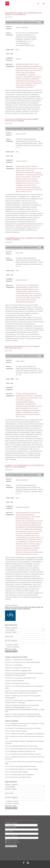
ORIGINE (18, 550)
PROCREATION (35, 187)
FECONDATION (33, 179)
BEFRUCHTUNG (20, 166)
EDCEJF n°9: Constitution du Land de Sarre (17, 683)
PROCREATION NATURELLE (30, 554)
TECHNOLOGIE (30, 175)
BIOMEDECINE (35, 79)
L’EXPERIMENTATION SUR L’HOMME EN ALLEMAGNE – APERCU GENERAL (25, 239)
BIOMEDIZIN (26, 66)
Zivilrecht (18, 59)
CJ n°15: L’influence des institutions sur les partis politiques (22, 769)
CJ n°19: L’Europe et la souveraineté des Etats (18, 777)
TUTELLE (23, 417)
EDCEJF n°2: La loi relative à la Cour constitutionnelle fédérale (22, 662)
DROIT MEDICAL (21, 83)
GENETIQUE (35, 181)
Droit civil (38, 81)
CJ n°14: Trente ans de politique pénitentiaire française (20, 766)
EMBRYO (35, 166)
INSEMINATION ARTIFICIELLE (24, 183)
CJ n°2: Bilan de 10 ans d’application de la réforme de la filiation (23, 728)
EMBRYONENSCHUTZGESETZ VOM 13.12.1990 (29, 68)
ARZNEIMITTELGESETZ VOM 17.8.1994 (27, 64)
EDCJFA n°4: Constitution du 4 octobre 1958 (18, 668)
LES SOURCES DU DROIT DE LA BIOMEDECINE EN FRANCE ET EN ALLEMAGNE (23, 14)
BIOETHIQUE (26, 79)
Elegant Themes (20, 866)
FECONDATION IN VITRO (23, 181)
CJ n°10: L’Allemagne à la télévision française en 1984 (20, 751)
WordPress (38, 866)
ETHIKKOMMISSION (32, 285)
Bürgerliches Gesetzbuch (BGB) (29, 398)
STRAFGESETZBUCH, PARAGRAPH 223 (27, 291)
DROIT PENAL (36, 177)
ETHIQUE (33, 300)
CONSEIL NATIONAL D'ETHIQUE (25, 81)
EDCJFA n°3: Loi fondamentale (14, 665)
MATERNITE (36, 548)
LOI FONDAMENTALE (27, 412)
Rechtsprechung (20, 531)
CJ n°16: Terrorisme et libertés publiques (16, 772)
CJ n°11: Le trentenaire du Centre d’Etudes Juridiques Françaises (23, 754)
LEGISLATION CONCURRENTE (24, 85)
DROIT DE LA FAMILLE (22, 544)
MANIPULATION (30, 173)
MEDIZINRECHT (28, 77)
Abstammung (20, 513)
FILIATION (19, 546)
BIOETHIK (19, 66)
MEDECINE (27, 187)
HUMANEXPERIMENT (22, 287)
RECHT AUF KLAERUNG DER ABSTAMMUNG (29, 529)
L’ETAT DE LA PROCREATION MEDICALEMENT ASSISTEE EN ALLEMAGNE (22, 120)
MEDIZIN (38, 173)
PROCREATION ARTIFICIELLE (24, 189)
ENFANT (25, 179)
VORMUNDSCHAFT (31, 404)
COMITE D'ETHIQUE (24, 298)
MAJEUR (37, 412)
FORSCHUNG (20, 70)
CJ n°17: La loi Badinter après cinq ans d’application (19, 775)
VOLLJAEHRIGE (20, 404)
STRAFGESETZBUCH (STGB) (30, 289)
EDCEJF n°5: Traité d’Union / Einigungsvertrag (18, 670)
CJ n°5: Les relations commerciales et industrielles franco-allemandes (25, 734)
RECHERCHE (30, 87)
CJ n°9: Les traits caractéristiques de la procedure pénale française (24, 749)
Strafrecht (19, 161)
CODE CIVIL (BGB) (29, 406)
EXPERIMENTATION (22, 302)
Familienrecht (20, 507)
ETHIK (24, 285)
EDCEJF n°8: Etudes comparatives (15, 681)
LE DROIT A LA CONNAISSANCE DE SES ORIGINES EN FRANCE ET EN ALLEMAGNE (24, 466)
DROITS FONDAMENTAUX (34, 83)
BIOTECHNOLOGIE (36, 66)
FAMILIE (37, 517)
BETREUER (19, 394)
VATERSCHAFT (30, 531)
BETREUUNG (26, 394)
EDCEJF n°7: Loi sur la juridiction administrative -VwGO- (21, 678)
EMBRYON (19, 179)
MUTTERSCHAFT (31, 521)
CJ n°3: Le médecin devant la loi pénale (16, 731)
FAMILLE (38, 544)
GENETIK (27, 70)
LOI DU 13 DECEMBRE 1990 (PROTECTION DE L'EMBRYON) (28, 185)
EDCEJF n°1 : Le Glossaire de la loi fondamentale (19, 660)
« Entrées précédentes (11, 605)
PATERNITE (25, 550)
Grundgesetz (32, 75)
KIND (23, 171)
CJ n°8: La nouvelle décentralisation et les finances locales (21, 746)
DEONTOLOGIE (35, 298)
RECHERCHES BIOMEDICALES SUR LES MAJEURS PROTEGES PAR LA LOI (23, 347)
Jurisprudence (28, 548)
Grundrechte (19, 77)
